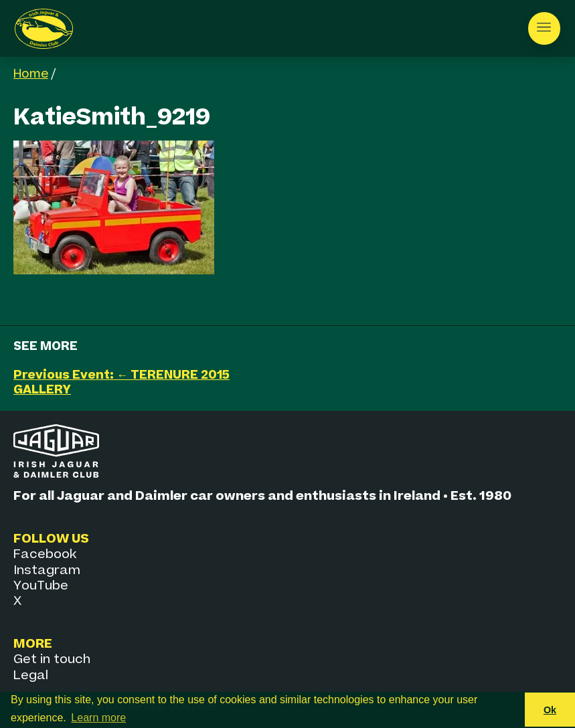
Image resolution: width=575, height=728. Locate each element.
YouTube (41, 586)
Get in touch (52, 659)
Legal (31, 675)
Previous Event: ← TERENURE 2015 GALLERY (121, 382)
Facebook (45, 554)
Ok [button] (550, 710)
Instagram (47, 570)
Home (31, 74)
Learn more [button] (98, 718)
